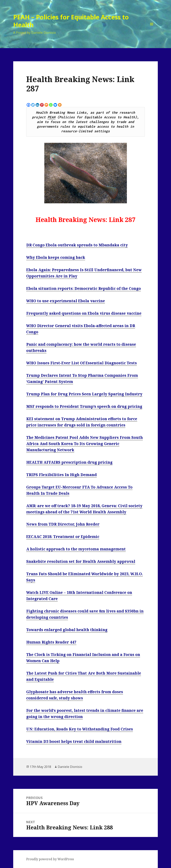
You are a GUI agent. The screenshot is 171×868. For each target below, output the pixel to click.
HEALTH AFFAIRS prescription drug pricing (69, 462)
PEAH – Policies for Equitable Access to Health (71, 21)
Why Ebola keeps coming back (56, 257)
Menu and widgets (152, 30)
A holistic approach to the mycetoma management (76, 549)
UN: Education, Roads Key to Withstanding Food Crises (80, 729)
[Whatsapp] (51, 105)
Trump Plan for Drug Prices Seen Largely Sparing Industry (84, 394)
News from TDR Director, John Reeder (63, 524)
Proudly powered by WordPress (50, 859)
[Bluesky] (55, 105)
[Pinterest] (42, 105)
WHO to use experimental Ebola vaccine (66, 301)
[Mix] (46, 105)
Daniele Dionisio (70, 767)
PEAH (51, 117)
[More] (60, 105)
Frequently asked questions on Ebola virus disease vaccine (84, 313)
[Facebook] (28, 105)
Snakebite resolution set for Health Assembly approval (81, 561)
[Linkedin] (37, 105)
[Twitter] (33, 105)
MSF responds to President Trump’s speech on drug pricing (84, 406)
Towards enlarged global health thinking (67, 630)
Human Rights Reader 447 (51, 642)
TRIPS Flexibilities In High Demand (62, 475)
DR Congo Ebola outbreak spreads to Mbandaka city (77, 245)
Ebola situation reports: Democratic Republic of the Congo (84, 288)
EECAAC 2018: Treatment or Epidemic (63, 537)
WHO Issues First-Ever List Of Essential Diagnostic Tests (82, 363)
